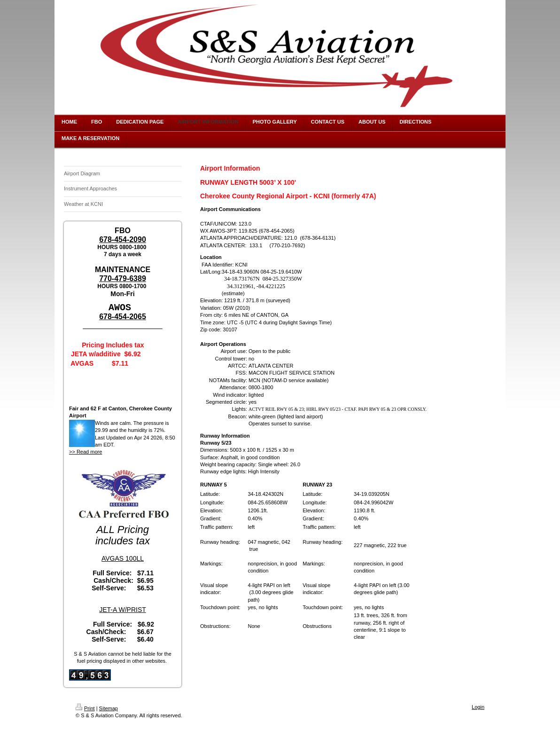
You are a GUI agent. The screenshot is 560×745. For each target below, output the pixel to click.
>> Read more (86, 451)
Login (478, 706)
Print (85, 708)
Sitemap (109, 708)
